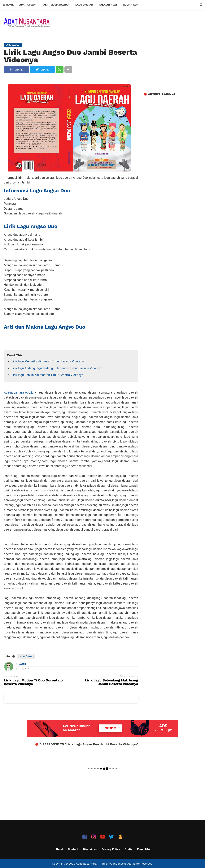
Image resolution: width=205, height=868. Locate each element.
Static (129, 849)
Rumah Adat (131, 5)
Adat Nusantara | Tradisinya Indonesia (101, 864)
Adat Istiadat (28, 5)
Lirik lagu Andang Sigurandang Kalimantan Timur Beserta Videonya (57, 368)
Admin (23, 664)
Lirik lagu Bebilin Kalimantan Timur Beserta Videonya (47, 375)
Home (8, 5)
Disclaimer (90, 849)
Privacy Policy (111, 849)
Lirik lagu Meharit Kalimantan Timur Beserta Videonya (48, 361)
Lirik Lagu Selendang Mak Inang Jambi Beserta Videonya (111, 682)
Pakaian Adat (108, 5)
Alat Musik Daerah (57, 5)
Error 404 (143, 849)
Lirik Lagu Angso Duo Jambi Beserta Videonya (70, 56)
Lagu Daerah (84, 5)
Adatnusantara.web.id (19, 393)
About (59, 849)
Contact (73, 849)
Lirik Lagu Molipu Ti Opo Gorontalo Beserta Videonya (33, 682)
